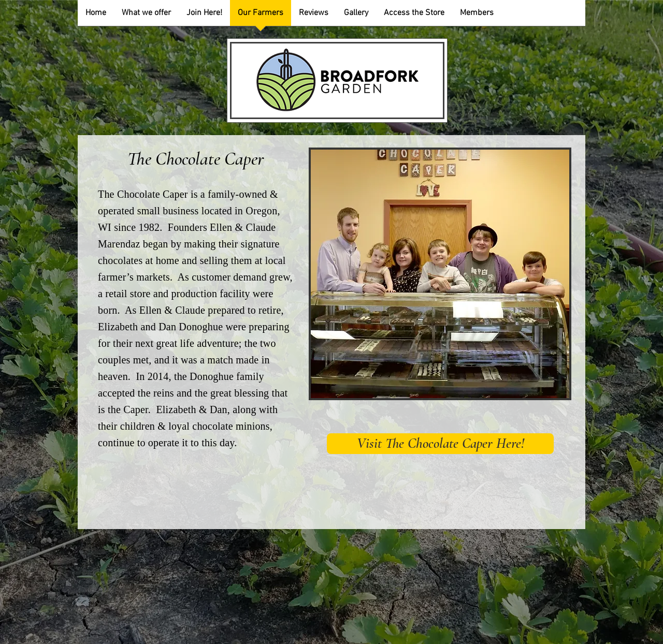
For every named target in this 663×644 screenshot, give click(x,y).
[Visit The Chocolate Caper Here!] (440, 444)
